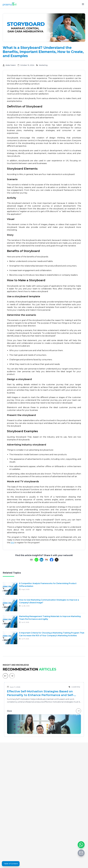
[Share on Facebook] (52, 560)
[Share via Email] (47, 560)
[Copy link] (31, 560)
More (44, 711)
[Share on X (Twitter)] (57, 560)
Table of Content (11, 864)
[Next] (12, 676)
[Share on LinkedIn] (41, 560)
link (13, 543)
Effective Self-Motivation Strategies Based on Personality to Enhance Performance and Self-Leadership (40, 693)
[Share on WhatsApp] (36, 560)
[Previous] (5, 676)
